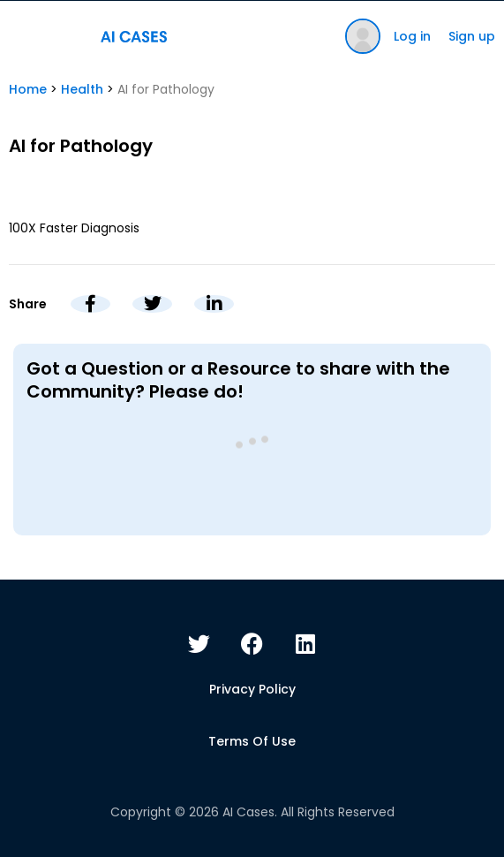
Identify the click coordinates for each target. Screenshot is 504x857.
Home (28, 89)
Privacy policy (252, 689)
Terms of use (252, 741)
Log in (412, 36)
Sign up (472, 36)
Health (82, 89)
